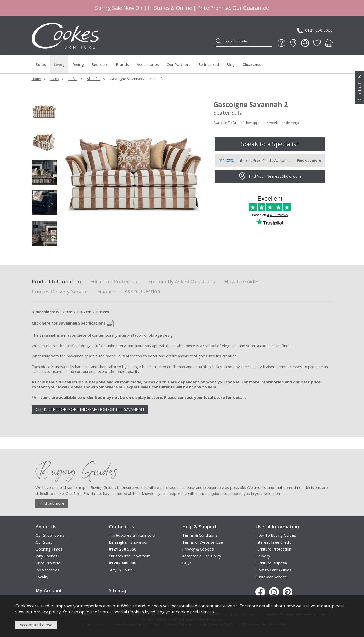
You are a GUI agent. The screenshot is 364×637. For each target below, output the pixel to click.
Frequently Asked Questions (182, 282)
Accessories (148, 64)
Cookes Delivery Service (60, 292)
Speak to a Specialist (270, 144)
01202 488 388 (123, 563)
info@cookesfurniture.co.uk (132, 535)
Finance (106, 292)
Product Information (56, 282)
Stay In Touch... (122, 570)
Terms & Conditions (200, 535)
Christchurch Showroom (130, 556)
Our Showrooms (50, 535)
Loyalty (42, 577)
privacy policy (47, 612)
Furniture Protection (114, 282)
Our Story (44, 542)
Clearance (252, 64)
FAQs (187, 563)
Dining (78, 64)
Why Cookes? (47, 556)
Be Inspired (209, 64)
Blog (231, 64)
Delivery (263, 556)
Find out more (52, 503)
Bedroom (100, 64)
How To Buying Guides (276, 535)
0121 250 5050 (315, 30)
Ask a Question (142, 291)
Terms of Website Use (202, 542)
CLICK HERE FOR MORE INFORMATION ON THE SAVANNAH (90, 409)
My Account (49, 590)
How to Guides (242, 282)
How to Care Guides (273, 570)
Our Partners (179, 64)
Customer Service (271, 577)
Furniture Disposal (272, 563)
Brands (122, 64)
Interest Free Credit (273, 542)
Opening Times (49, 549)
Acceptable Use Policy (202, 556)
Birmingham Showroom (129, 542)
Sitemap (118, 590)
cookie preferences (195, 612)
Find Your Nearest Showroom (270, 176)
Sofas (41, 64)
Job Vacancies (47, 570)
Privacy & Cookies (198, 549)
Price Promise (48, 563)
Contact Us (359, 88)
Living (59, 64)
